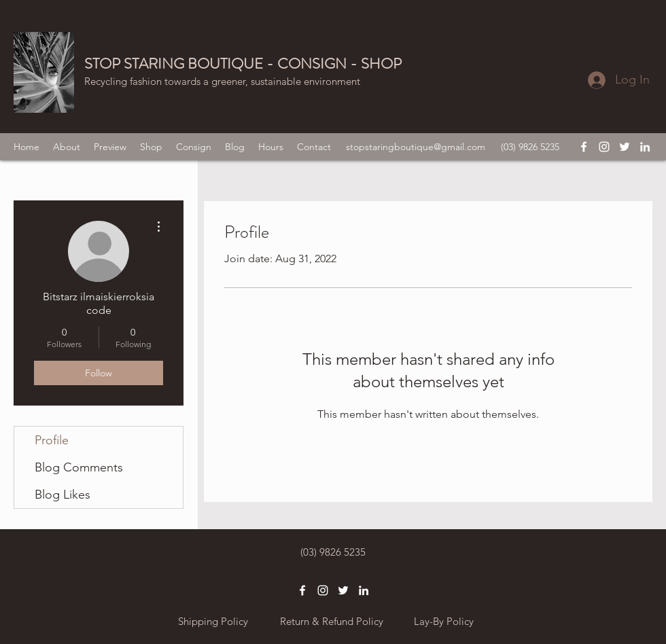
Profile (52, 440)
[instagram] (604, 147)
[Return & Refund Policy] (331, 622)
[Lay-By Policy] (443, 622)
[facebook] (584, 147)
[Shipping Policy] (213, 622)
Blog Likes (63, 495)
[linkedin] (645, 147)
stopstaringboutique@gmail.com (416, 147)
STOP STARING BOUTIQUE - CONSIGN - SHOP (243, 64)
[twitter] (625, 147)
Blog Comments (79, 467)
